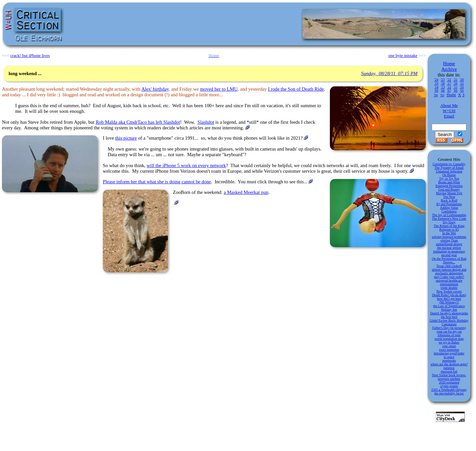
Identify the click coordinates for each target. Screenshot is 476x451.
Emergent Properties (449, 186)
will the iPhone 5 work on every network (186, 165)
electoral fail (449, 371)
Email (449, 116)
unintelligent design (449, 244)
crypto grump (449, 386)
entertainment (449, 284)
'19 (436, 83)
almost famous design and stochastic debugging (449, 271)
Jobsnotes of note (449, 335)
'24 (436, 80)
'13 (443, 87)
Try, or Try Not (449, 179)
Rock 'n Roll (449, 200)
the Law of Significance (449, 306)
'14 (436, 87)
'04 (436, 95)
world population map (449, 339)
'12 (449, 87)
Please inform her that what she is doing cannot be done (157, 182)
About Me (449, 105)
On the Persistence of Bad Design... (449, 260)
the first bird (449, 317)
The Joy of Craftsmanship (449, 215)
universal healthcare (449, 280)
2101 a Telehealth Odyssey (449, 390)
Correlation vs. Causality (449, 164)
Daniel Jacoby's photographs (449, 313)
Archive (449, 69)
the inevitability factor (449, 393)
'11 (455, 87)
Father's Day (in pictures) (449, 328)
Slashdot (206, 122)
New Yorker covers (449, 291)
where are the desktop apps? (449, 364)
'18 (443, 83)
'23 (443, 80)
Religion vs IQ (449, 229)
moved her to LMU (219, 89)
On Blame (449, 175)
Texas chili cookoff (449, 266)
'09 (436, 90)
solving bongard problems (449, 237)
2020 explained (449, 382)
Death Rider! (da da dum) (449, 295)
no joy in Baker (449, 342)
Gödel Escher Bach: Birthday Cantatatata (449, 322)
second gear (449, 255)
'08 (443, 90)
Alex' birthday (155, 89)
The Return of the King (449, 226)
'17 (449, 83)
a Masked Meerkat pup (246, 192)
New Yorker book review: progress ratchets (449, 377)
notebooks (449, 361)
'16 (456, 83)
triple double (449, 288)
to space (449, 357)
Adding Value (449, 208)
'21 (456, 80)
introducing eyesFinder (449, 353)
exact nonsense (449, 350)
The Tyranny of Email (449, 168)
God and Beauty (449, 189)
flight (451, 95)
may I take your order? (449, 277)
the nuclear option (449, 248)
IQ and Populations (449, 204)
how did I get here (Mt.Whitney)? (449, 300)
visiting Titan (449, 240)
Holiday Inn (449, 310)
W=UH (449, 111)
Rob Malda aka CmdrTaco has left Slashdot (138, 122)
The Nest (449, 197)
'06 (456, 90)
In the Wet (449, 233)
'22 (449, 80)
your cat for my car (449, 331)
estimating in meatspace (449, 251)
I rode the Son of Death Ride (296, 89)
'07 (449, 90)
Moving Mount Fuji (449, 193)
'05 (462, 90)
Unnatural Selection (449, 171)
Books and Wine (449, 182)
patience (449, 368)
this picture (126, 138)
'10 (462, 87)
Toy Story (449, 222)
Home (449, 64)
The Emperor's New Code (449, 219)
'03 (442, 95)
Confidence (449, 211)
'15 (462, 83)
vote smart (449, 346)
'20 (462, 80)
